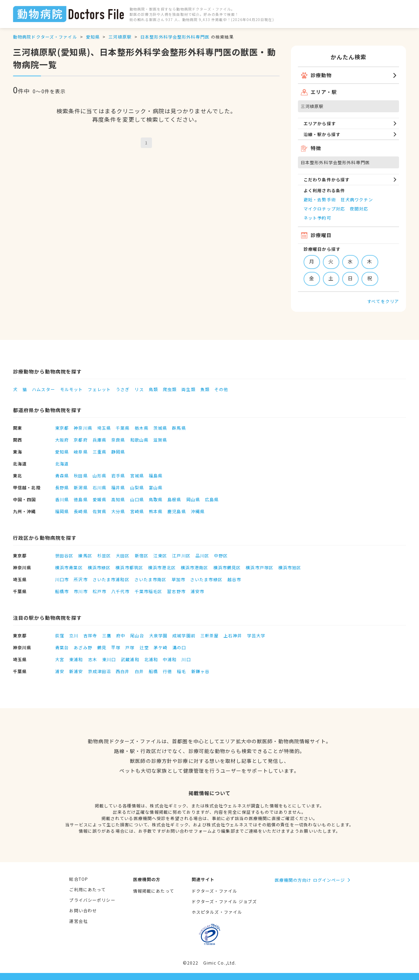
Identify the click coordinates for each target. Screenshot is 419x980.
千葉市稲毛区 (149, 591)
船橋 (153, 671)
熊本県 (156, 511)
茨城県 (160, 428)
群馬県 (179, 428)
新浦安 (76, 671)
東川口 (109, 659)
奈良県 (118, 440)
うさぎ (123, 389)
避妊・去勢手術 (320, 199)
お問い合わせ (83, 910)
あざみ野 (83, 647)
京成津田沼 (100, 671)
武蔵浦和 (130, 659)
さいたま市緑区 (206, 579)
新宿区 (142, 555)
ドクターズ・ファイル (214, 891)
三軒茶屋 (209, 635)
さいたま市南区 (151, 579)
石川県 (99, 487)
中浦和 (170, 659)
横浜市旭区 (290, 567)
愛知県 (93, 37)
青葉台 (62, 647)
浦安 (60, 671)
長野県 (62, 487)
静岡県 (118, 452)
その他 (221, 389)
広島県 (212, 499)
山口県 (137, 499)
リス (139, 389)
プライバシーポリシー (92, 900)
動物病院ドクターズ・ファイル (45, 37)
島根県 (174, 499)
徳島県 (81, 499)
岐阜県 (81, 452)
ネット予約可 (317, 218)
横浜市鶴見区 (227, 567)
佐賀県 (99, 511)
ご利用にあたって (87, 889)
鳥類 (153, 389)
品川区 (202, 555)
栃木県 (142, 428)
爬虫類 (170, 389)
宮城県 (137, 475)
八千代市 (120, 591)
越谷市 (234, 579)
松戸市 (99, 591)
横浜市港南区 (195, 567)
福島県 (156, 475)
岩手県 (118, 475)
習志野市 (176, 591)
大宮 (60, 659)
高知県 (118, 499)
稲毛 (181, 671)
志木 (93, 659)
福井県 (118, 487)
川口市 (62, 579)
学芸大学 (256, 635)
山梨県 (137, 487)
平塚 (116, 647)
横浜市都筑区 (129, 567)
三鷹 (107, 635)
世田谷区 (64, 555)
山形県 (99, 475)
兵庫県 (99, 440)
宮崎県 (137, 511)
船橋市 (62, 591)
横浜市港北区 (162, 567)
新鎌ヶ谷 (200, 671)
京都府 (81, 440)
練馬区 (85, 555)
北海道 (62, 464)
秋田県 (81, 475)
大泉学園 (158, 635)
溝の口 (179, 647)
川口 (186, 659)
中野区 (221, 555)
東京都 (62, 428)
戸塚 (130, 647)
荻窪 (60, 635)
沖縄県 (198, 511)
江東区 (160, 555)
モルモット (72, 389)
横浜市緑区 (99, 567)
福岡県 (62, 511)
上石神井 (233, 635)
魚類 (205, 389)
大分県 (118, 511)
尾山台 (137, 635)
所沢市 (81, 579)
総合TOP (79, 879)
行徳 (167, 671)
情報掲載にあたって (154, 891)
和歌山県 (139, 440)
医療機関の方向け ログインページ (310, 880)
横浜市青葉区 (69, 567)
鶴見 (102, 647)
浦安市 (197, 591)
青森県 (62, 475)
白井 (139, 671)
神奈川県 (83, 428)
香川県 (62, 499)
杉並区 (104, 555)
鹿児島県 (177, 511)
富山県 (156, 487)
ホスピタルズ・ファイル (217, 912)
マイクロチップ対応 (324, 209)
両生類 (188, 389)
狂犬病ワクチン (357, 199)
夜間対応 (359, 209)
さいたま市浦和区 (111, 579)
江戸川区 (181, 555)
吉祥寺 (90, 635)
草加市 (178, 579)
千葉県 (123, 428)
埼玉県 (104, 428)
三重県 (99, 452)
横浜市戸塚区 (260, 567)
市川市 (81, 591)
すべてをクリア (383, 301)
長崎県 (81, 511)
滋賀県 (160, 440)
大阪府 (62, 440)
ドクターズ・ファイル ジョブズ (224, 901)
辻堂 (144, 647)
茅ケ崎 (161, 647)
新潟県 (81, 487)
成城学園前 (184, 635)
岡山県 (193, 499)
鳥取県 (156, 499)
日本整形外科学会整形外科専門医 (175, 37)
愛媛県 (99, 499)
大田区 (123, 555)
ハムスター (44, 389)
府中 (121, 635)
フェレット (99, 389)
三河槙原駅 (120, 37)
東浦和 (76, 659)
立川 (74, 635)
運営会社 (78, 921)
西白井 (123, 671)
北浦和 (151, 659)
